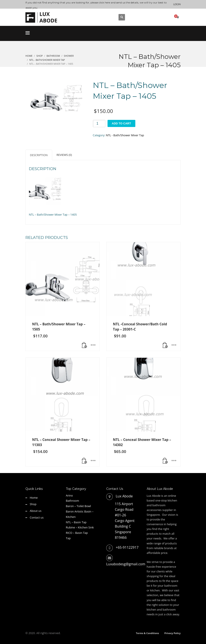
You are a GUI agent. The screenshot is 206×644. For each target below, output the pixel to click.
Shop (33, 504)
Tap (68, 538)
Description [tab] (39, 155)
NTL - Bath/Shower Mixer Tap (125, 135)
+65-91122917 (127, 547)
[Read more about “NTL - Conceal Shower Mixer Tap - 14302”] (165, 461)
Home (34, 498)
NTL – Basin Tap (76, 522)
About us (36, 511)
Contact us (37, 517)
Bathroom (73, 501)
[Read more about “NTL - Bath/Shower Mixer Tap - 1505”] (84, 345)
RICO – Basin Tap (77, 533)
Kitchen (71, 517)
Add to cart (121, 123)
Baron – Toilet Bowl (78, 506)
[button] (165, 345)
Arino (69, 495)
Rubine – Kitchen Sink (80, 527)
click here (104, 2)
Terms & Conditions (147, 633)
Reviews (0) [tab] (64, 155)
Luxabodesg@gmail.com (126, 564)
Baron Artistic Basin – (80, 511)
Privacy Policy (172, 633)
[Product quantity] (99, 124)
